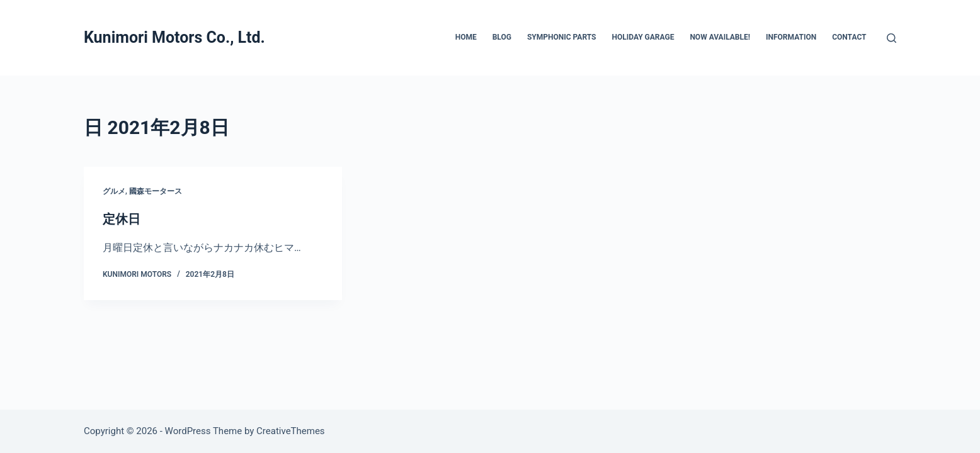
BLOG (502, 37)
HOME (466, 37)
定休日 (122, 219)
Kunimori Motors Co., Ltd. (174, 37)
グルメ (114, 191)
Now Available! (720, 37)
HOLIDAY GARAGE (643, 37)
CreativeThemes (291, 431)
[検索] (892, 38)
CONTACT (849, 37)
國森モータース (156, 191)
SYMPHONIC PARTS (562, 37)
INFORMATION (791, 37)
